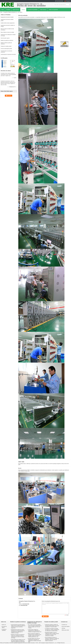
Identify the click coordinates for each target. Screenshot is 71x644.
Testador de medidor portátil (6, 46)
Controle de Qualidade (33, 10)
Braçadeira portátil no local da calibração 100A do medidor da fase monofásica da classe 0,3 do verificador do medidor (52, 634)
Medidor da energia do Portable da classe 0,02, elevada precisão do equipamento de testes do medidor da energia (18, 636)
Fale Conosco (43, 10)
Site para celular (65, 630)
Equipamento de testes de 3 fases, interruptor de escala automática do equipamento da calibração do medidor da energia (18, 631)
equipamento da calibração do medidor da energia (8, 35)
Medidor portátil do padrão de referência (6, 43)
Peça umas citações (66, 626)
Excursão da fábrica (4, 627)
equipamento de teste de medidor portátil (7, 20)
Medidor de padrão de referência (7, 40)
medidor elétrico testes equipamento (8, 23)
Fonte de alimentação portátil (6, 49)
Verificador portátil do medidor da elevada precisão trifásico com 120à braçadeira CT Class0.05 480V (52, 626)
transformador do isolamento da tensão (8, 54)
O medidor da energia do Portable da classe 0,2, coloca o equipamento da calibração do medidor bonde (52, 630)
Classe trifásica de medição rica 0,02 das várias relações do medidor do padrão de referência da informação (18, 641)
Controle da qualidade (4, 630)
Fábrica (23, 10)
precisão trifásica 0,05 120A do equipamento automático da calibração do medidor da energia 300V (35, 640)
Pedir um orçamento (53, 10)
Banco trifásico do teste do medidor (7, 32)
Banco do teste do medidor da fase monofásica (7, 29)
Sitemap (63, 628)
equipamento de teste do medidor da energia (8, 26)
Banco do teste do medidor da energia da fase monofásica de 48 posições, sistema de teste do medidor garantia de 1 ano (35, 635)
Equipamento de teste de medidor (7, 17)
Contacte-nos (64, 625)
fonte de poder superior (5, 38)
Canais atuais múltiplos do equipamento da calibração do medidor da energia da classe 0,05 (35, 631)
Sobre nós (4, 625)
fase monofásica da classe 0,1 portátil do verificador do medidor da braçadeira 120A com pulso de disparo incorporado (52, 639)
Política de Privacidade (4, 643)
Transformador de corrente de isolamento (6, 52)
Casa (3, 10)
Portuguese (68, 1)
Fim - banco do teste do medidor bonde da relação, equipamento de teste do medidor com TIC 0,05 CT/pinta (35, 626)
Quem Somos (16, 10)
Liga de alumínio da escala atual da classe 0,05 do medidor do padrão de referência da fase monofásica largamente (18, 626)
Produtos (8, 10)
